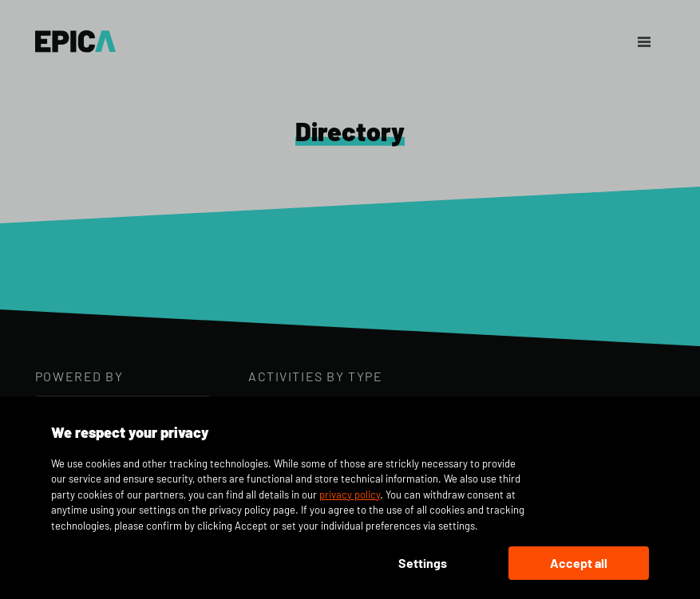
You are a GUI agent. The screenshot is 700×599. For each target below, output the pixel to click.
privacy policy (350, 495)
